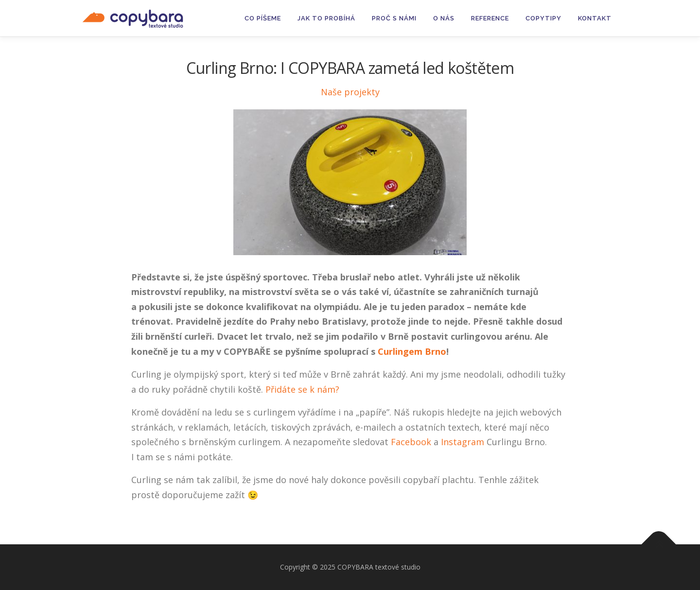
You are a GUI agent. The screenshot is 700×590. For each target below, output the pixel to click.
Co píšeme (263, 18)
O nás (444, 18)
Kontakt (595, 18)
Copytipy (543, 18)
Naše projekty (350, 92)
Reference (490, 18)
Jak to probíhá (326, 18)
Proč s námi (394, 18)
